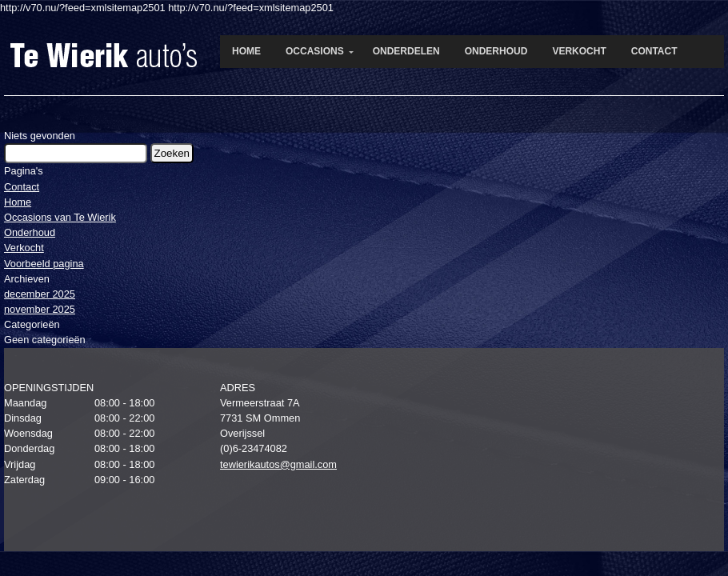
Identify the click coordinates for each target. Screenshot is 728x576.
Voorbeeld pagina (44, 264)
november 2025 (40, 309)
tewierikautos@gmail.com (278, 464)
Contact (22, 187)
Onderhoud (30, 232)
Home (18, 202)
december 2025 (40, 294)
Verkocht (24, 248)
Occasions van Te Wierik (60, 217)
